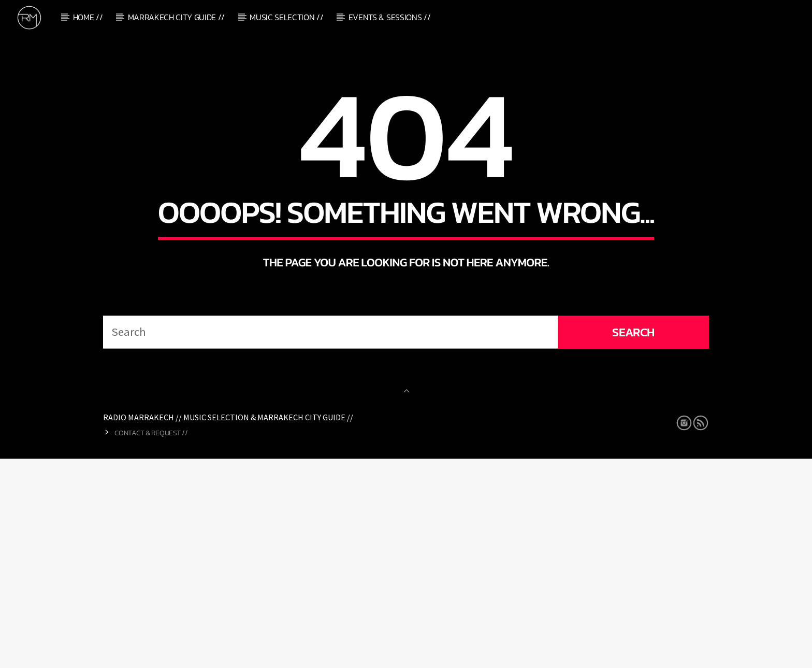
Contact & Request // (151, 642)
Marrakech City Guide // (177, 17)
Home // (88, 17)
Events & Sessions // (390, 17)
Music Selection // (286, 17)
